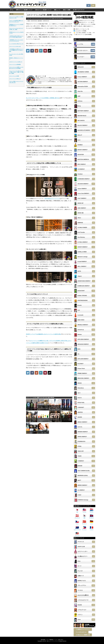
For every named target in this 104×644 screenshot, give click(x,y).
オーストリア (77, 517)
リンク (56, 640)
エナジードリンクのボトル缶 (15, 46)
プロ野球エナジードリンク (83, 629)
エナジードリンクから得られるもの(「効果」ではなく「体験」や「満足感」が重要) (16, 72)
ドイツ (92, 523)
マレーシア (77, 535)
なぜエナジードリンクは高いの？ (16, 62)
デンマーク (84, 523)
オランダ (92, 511)
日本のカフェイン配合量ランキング (43, 10)
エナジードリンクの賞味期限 (15, 64)
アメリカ (84, 511)
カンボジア (92, 517)
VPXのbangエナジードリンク (52, 199)
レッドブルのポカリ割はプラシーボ (16, 44)
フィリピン (84, 529)
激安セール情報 (67, 10)
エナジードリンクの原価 (14, 76)
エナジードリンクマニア (54, 641)
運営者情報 (43, 640)
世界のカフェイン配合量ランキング (24, 10)
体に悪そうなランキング (79, 10)
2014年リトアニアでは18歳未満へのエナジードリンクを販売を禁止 (44, 334)
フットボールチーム (81, 632)
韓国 (84, 517)
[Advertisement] (49, 64)
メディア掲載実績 (50, 640)
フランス (92, 529)
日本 (77, 511)
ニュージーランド (77, 529)
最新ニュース (57, 10)
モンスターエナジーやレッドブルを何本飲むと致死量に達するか (43, 98)
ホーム (12, 10)
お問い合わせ (61, 640)
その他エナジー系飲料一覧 (83, 635)
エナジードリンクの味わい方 (15, 79)
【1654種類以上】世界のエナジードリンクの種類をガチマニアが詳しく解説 (16, 50)
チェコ (77, 523)
